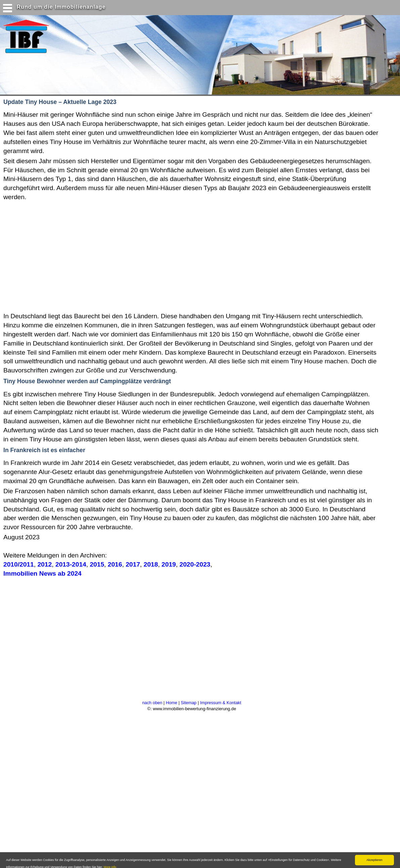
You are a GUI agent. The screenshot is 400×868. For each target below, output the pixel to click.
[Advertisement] (131, 256)
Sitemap (189, 703)
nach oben (152, 703)
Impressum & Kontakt (221, 703)
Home (171, 703)
